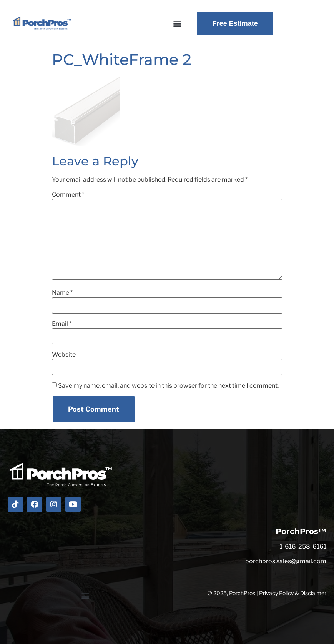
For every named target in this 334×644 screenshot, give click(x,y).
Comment (68, 195)
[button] (177, 24)
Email (62, 324)
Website (64, 355)
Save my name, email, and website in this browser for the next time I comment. (168, 386)
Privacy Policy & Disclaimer (293, 593)
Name (62, 293)
